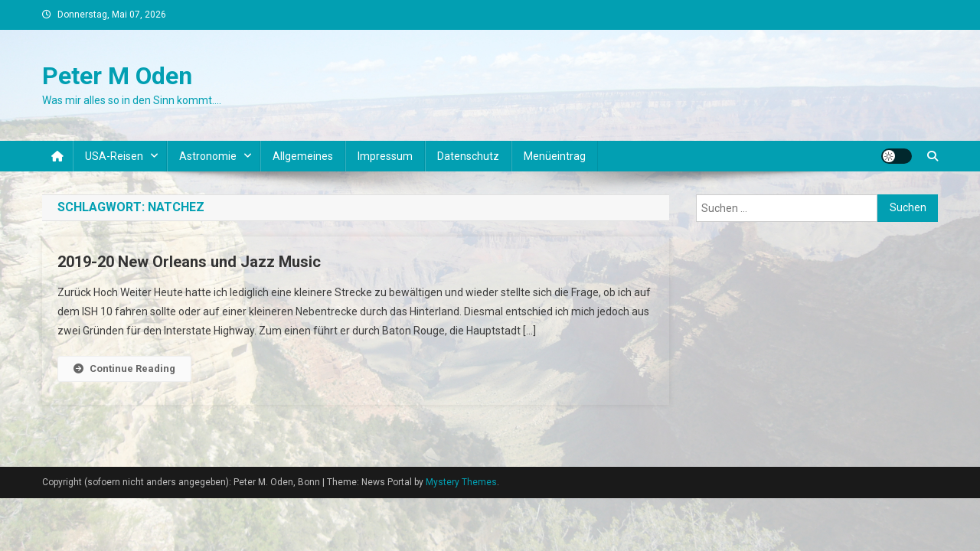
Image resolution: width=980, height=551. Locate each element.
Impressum (385, 156)
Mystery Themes (461, 482)
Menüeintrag (555, 156)
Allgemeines (303, 156)
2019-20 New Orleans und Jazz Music (189, 262)
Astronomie (208, 156)
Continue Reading (124, 368)
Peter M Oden (117, 76)
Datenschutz (468, 156)
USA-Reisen (114, 156)
